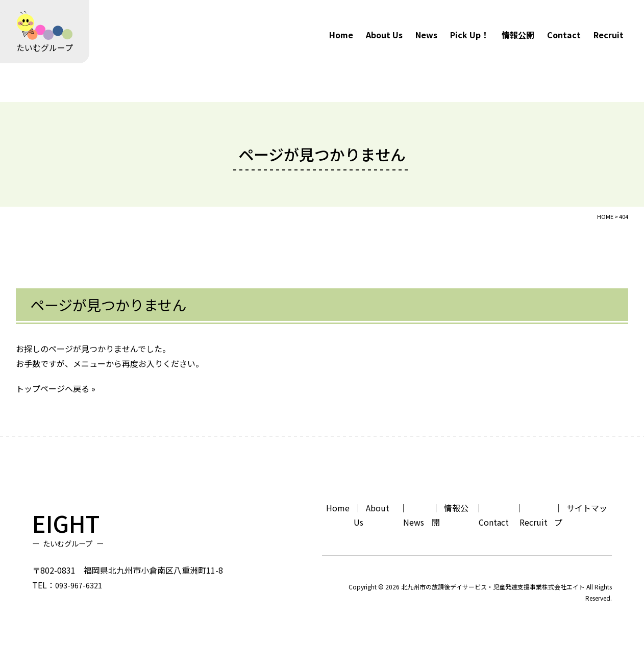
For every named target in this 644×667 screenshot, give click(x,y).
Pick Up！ (469, 35)
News (426, 35)
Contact (564, 35)
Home (341, 35)
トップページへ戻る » (56, 388)
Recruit (609, 35)
